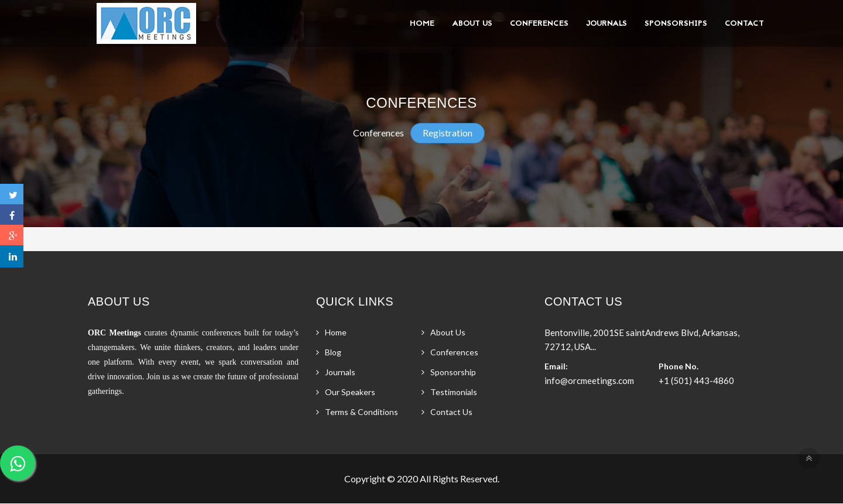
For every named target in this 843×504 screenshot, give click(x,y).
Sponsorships (676, 24)
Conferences (539, 24)
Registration (448, 133)
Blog (333, 352)
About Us (472, 24)
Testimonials (454, 392)
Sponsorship (453, 372)
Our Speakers (350, 392)
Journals (606, 24)
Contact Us (451, 412)
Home (422, 24)
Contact (744, 24)
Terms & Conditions (361, 412)
